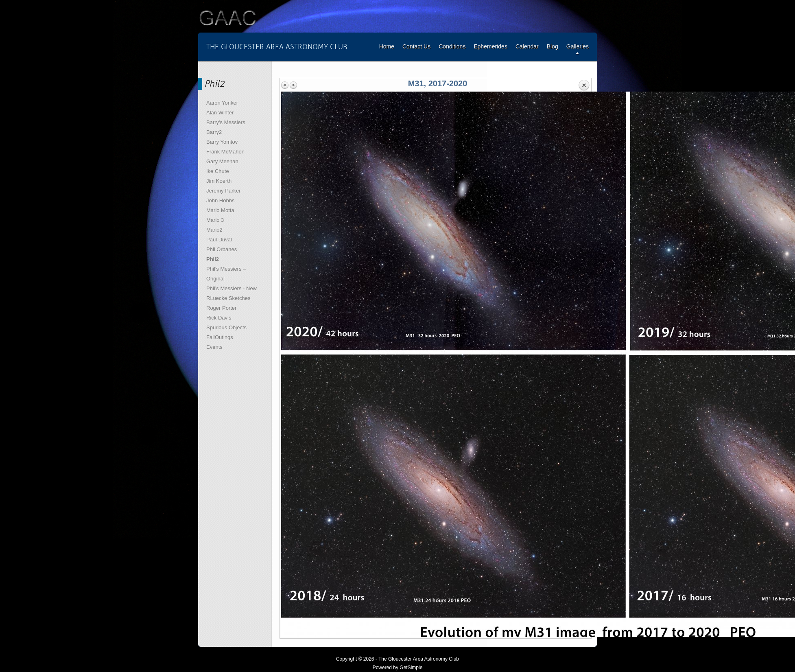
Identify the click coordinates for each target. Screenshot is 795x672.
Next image (293, 85)
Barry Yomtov (222, 142)
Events (214, 347)
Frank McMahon (225, 152)
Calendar (527, 46)
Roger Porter (221, 308)
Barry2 (214, 132)
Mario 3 (215, 220)
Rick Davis (219, 318)
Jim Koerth (219, 181)
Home (387, 46)
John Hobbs (220, 200)
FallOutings (220, 337)
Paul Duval (219, 240)
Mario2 (214, 230)
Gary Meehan (222, 161)
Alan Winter (220, 113)
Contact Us (416, 46)
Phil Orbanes (222, 249)
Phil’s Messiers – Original (226, 274)
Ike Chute (218, 171)
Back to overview (584, 85)
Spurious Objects (226, 327)
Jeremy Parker (224, 191)
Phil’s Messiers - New (232, 288)
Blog (553, 46)
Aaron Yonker (222, 103)
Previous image (285, 85)
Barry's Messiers (226, 122)
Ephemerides (490, 46)
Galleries (578, 46)
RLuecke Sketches (228, 298)
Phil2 (213, 259)
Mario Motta (220, 210)
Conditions (452, 46)
